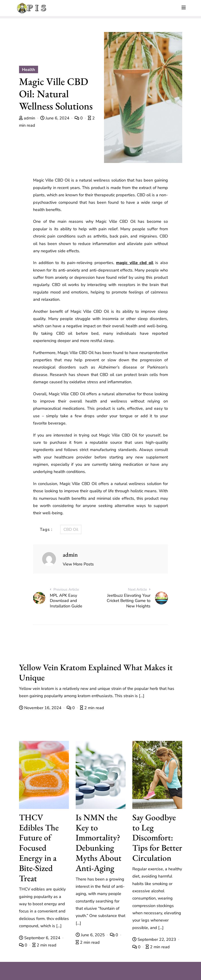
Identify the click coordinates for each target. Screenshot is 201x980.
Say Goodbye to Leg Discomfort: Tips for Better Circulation (157, 837)
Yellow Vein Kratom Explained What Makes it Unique (96, 672)
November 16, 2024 (41, 708)
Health (29, 70)
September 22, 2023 (155, 939)
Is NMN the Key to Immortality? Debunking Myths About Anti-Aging (99, 843)
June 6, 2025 (91, 935)
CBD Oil (71, 529)
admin (28, 118)
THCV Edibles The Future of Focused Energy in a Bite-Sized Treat (39, 848)
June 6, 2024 (55, 118)
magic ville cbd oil (135, 263)
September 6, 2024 (40, 938)
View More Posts (78, 564)
